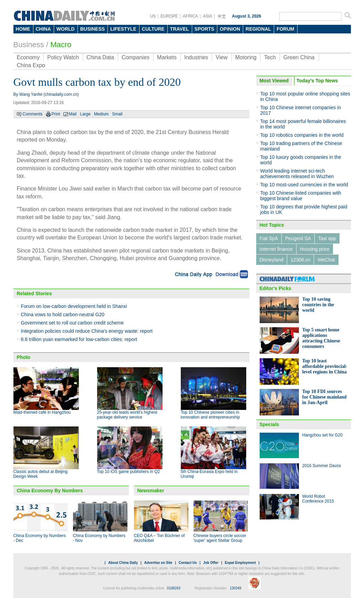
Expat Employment (240, 563)
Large (85, 114)
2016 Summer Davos (322, 466)
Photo (24, 357)
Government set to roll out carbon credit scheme (72, 323)
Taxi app (327, 238)
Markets (167, 57)
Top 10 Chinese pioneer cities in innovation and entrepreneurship (210, 415)
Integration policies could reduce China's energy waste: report (87, 331)
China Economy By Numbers (50, 491)
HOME (23, 29)
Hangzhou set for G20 (323, 435)
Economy (28, 57)
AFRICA (190, 16)
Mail (73, 114)
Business (29, 45)
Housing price (315, 249)
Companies (136, 57)
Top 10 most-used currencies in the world (304, 185)
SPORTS (205, 29)
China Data (100, 57)
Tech (270, 57)
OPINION (230, 29)
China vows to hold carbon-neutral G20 (63, 315)
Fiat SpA (269, 238)
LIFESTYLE (123, 29)
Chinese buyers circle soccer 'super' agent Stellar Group (220, 538)
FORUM (285, 29)
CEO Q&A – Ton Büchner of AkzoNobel (159, 538)
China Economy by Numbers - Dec (40, 538)
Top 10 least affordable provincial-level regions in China (325, 366)
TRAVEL (180, 29)
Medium (101, 114)
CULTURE (153, 29)
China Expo (31, 65)
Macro (61, 45)
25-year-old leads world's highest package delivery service (127, 415)
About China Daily (123, 563)
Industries (196, 57)
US (153, 16)
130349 (235, 588)
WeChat (326, 260)
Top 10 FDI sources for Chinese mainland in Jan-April (325, 397)
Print (56, 114)
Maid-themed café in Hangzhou (42, 412)
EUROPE (169, 16)
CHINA (43, 29)
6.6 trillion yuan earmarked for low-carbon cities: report (79, 339)
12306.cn (301, 260)
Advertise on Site (158, 563)
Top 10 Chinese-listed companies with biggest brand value (301, 196)
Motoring (246, 57)
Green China (299, 57)
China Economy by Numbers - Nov (99, 538)
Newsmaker (151, 491)
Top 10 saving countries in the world (318, 305)
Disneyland (272, 260)
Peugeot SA (298, 238)
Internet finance (276, 249)
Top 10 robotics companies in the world (302, 135)
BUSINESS (93, 29)
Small (117, 114)
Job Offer (211, 563)
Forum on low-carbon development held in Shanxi (74, 306)
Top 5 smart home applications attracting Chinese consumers (321, 338)
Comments (33, 114)
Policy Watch (63, 57)
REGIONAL (258, 29)
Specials (269, 424)
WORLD (66, 29)
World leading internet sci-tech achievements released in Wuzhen (297, 174)
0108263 (174, 588)
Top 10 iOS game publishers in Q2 (129, 472)
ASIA (207, 16)
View (221, 57)
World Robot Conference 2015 (318, 499)
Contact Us (188, 563)
